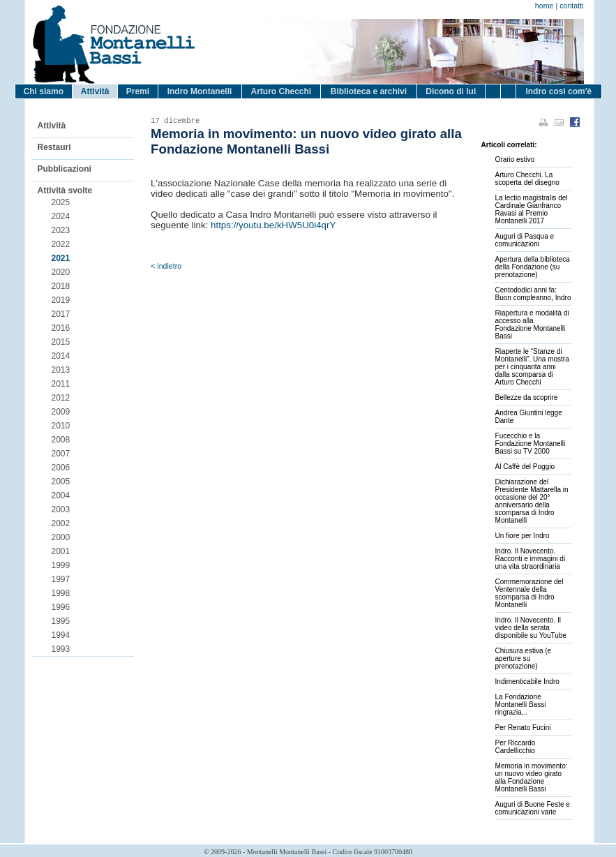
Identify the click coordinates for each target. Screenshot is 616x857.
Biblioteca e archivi (369, 91)
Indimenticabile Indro (527, 681)
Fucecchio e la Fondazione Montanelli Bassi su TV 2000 (531, 444)
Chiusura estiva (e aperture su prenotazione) (524, 658)
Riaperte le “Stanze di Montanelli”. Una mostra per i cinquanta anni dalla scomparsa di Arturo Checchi (532, 367)
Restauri (54, 147)
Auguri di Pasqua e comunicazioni (525, 240)
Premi (138, 91)
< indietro (166, 266)
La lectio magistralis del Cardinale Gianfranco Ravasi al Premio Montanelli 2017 (532, 209)
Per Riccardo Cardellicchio (516, 747)
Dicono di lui (451, 91)
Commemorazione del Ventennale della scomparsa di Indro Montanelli (529, 593)
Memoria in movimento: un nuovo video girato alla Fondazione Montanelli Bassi (532, 777)
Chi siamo (44, 91)
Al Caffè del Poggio (525, 467)
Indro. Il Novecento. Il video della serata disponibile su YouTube (531, 628)
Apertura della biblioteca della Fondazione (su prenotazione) (533, 267)
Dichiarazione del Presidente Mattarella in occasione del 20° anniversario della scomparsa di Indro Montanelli (532, 501)
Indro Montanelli (200, 91)
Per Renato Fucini (523, 728)
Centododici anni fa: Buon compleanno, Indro (533, 294)
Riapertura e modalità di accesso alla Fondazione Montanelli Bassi (532, 325)
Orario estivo (515, 159)
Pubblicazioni (65, 169)
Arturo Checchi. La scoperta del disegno (527, 179)
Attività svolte (65, 191)
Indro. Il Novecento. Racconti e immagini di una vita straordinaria (531, 559)
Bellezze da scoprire (527, 397)
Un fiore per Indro (523, 536)
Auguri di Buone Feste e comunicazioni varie (533, 808)
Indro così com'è (558, 91)
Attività (95, 91)
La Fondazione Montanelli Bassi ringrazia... (521, 705)
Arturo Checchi (281, 91)
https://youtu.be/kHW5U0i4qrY (273, 225)
